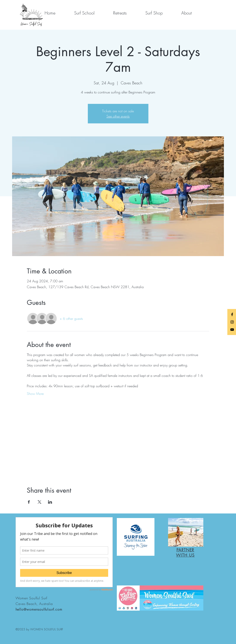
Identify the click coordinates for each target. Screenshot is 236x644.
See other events (118, 116)
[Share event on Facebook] (29, 502)
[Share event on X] (39, 502)
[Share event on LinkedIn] (50, 502)
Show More (35, 394)
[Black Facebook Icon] (232, 314)
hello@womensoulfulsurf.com (39, 609)
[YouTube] (232, 330)
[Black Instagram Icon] (232, 322)
